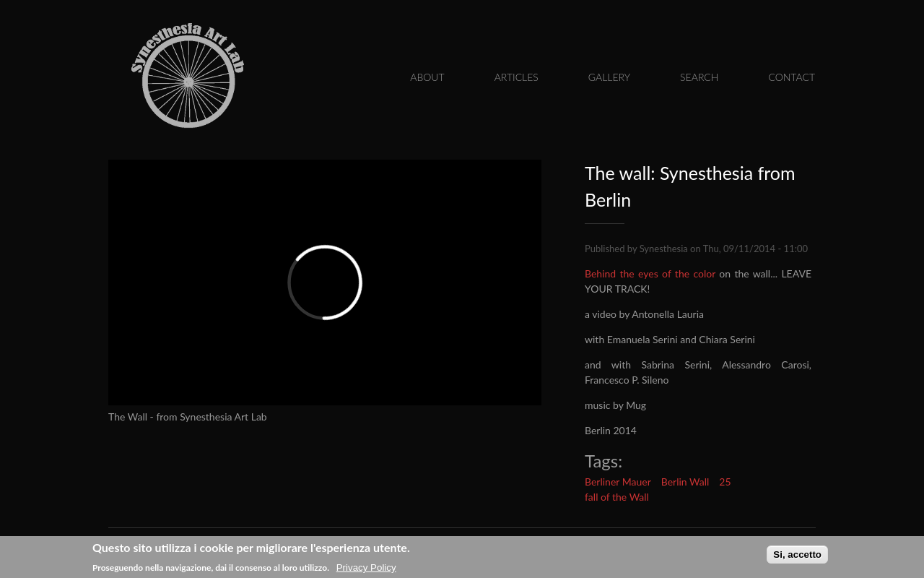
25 (725, 482)
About (427, 77)
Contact (792, 77)
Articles (517, 77)
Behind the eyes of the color (650, 273)
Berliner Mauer (618, 482)
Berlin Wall (685, 482)
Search (699, 77)
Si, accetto (797, 555)
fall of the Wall (617, 497)
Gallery (609, 77)
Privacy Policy (366, 568)
